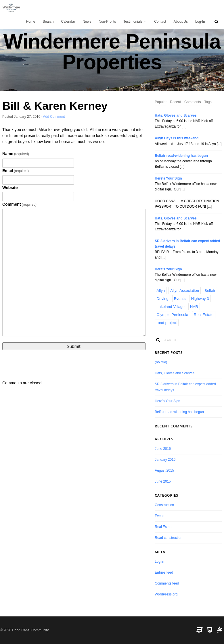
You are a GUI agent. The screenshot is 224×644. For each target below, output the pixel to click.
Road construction (169, 538)
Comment (19, 204)
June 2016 (163, 449)
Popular (161, 102)
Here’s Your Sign (167, 401)
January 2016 (165, 460)
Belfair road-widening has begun (181, 156)
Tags (208, 102)
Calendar (68, 22)
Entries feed (164, 572)
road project (166, 323)
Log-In (200, 22)
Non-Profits (107, 22)
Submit (74, 346)
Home (30, 22)
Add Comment (54, 117)
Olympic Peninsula (172, 315)
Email (16, 171)
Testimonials (135, 22)
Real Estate (204, 315)
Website (10, 188)
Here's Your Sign (168, 178)
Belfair (210, 291)
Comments (193, 102)
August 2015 (164, 471)
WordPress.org (166, 594)
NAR (194, 307)
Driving (162, 299)
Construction (164, 505)
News (87, 22)
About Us (181, 22)
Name (16, 154)
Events (180, 299)
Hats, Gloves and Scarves (176, 115)
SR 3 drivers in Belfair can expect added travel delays (187, 244)
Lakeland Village (171, 307)
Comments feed (167, 583)
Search (48, 22)
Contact (160, 22)
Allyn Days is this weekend (177, 138)
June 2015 (163, 481)
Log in (159, 562)
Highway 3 (200, 299)
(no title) (161, 362)
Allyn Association (185, 291)
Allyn (161, 291)
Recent (175, 102)
